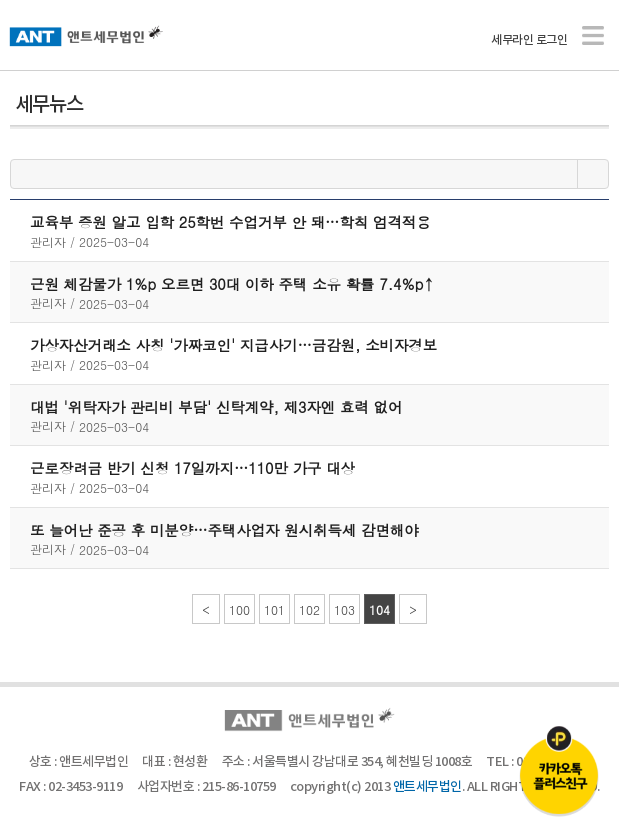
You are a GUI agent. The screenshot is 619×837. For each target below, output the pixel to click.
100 (239, 609)
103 (344, 609)
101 (274, 609)
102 (309, 609)
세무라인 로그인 (529, 40)
